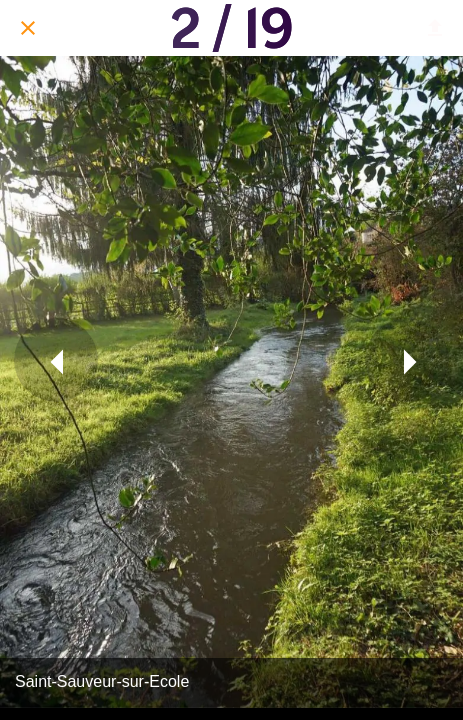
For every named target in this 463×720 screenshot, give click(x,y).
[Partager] (435, 28)
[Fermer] (28, 28)
